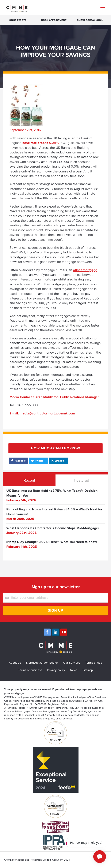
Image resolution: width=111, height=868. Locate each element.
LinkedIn (57, 461)
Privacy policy (56, 670)
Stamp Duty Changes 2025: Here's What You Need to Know (52, 542)
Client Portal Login (90, 20)
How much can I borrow (56, 448)
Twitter (37, 461)
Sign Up (56, 610)
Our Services (72, 663)
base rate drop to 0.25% (41, 143)
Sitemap (88, 670)
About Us (15, 663)
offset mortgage (85, 270)
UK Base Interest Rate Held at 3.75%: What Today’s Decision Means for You (52, 493)
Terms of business (30, 670)
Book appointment (54, 20)
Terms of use (94, 663)
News (74, 670)
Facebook (18, 461)
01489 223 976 (18, 20)
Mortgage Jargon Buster (42, 663)
